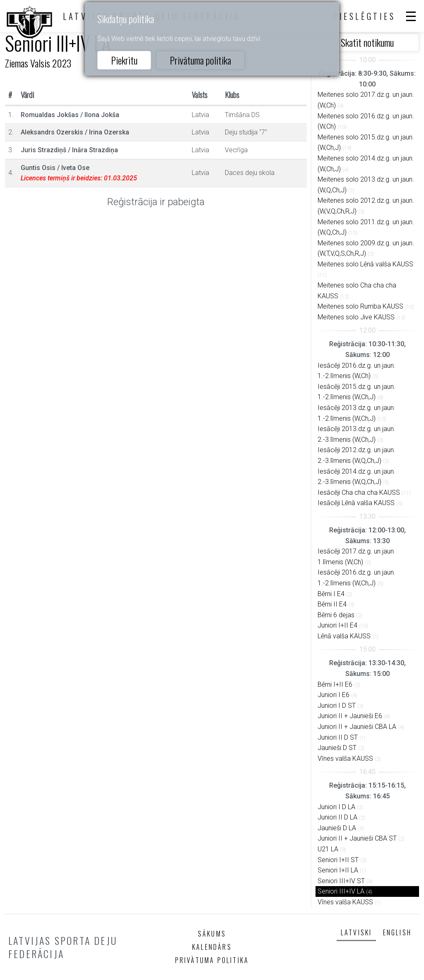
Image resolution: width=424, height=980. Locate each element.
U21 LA (328, 849)
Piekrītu (124, 60)
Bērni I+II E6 (335, 684)
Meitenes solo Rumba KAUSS (360, 306)
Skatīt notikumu (367, 42)
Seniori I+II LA (338, 870)
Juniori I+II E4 (337, 625)
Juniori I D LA (336, 807)
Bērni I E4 (331, 594)
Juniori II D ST (338, 737)
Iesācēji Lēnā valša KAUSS (356, 503)
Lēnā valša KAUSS (344, 636)
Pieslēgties (364, 16)
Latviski (357, 932)
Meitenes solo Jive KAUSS (356, 317)
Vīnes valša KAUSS (345, 758)
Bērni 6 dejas (336, 615)
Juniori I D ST (337, 706)
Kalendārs (212, 947)
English (397, 932)
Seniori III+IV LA (341, 891)
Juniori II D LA (337, 817)
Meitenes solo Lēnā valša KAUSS (365, 264)
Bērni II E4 (332, 604)
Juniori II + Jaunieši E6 (350, 716)
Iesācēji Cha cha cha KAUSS (359, 492)
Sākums (212, 934)
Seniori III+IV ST (341, 881)
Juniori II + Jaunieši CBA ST (357, 838)
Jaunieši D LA (337, 828)
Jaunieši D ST (337, 748)
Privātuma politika (200, 60)
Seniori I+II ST (338, 860)
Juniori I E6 (334, 695)
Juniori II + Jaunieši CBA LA (357, 727)
